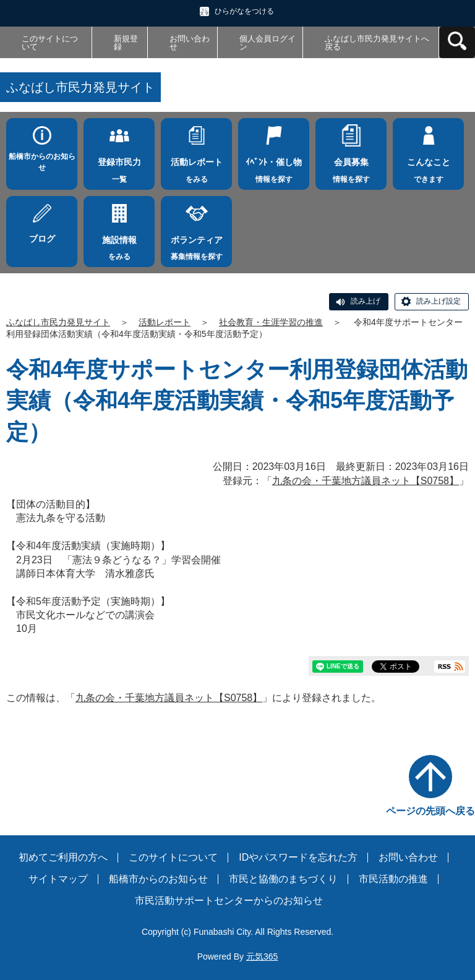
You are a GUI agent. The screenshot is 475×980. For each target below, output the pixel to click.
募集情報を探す (196, 245)
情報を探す (274, 167)
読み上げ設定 (439, 301)
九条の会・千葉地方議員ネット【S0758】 (366, 481)
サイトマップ (58, 879)
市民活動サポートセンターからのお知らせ (229, 901)
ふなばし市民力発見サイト (58, 322)
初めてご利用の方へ (63, 857)
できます (428, 167)
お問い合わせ (190, 43)
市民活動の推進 (393, 879)
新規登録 (126, 43)
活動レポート (165, 322)
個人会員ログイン (267, 43)
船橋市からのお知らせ (42, 162)
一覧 (119, 167)
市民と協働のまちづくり (283, 879)
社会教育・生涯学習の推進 (271, 322)
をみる (196, 167)
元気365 (262, 957)
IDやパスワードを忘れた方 (298, 857)
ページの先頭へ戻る (430, 811)
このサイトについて (50, 43)
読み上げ (366, 301)
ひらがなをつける (244, 11)
